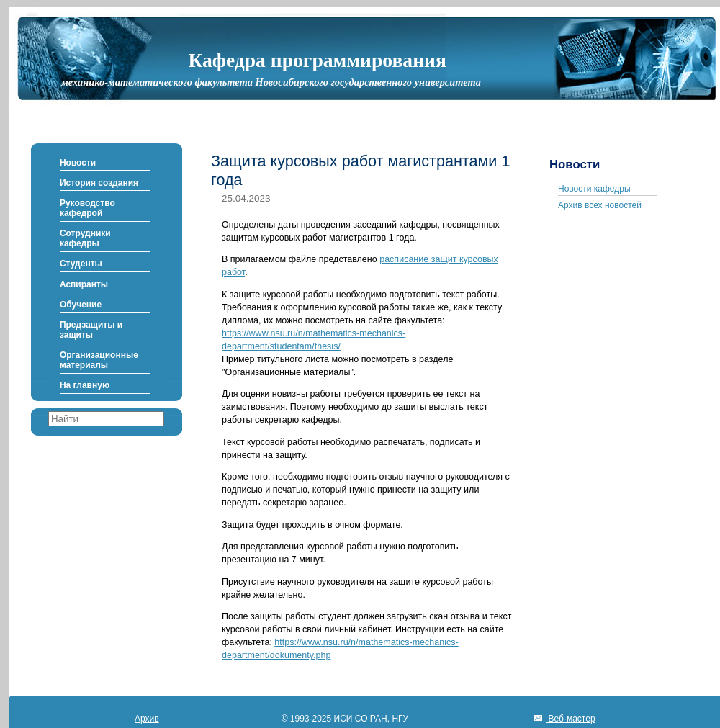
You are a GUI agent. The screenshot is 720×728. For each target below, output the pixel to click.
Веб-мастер (570, 719)
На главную (85, 385)
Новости (78, 163)
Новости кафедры (594, 189)
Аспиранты (84, 284)
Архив (147, 719)
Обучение (81, 305)
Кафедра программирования (317, 60)
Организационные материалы (99, 360)
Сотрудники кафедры (85, 238)
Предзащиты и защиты (91, 330)
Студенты (81, 264)
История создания (99, 183)
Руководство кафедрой (87, 208)
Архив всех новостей (600, 205)
